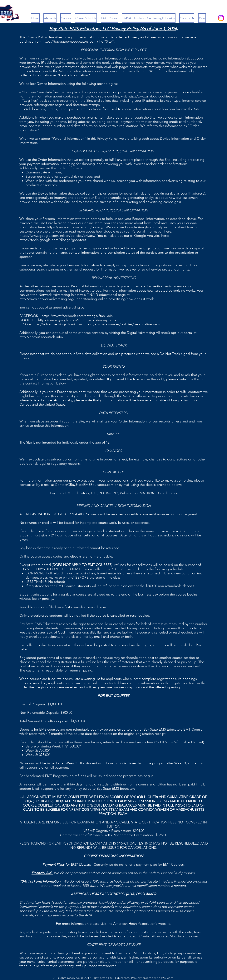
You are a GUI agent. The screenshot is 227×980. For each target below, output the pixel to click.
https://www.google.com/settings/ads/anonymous (77, 320)
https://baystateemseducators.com (69, 41)
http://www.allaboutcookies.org (152, 96)
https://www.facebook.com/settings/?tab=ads (77, 316)
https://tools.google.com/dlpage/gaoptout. (53, 240)
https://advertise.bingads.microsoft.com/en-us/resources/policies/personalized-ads (96, 324)
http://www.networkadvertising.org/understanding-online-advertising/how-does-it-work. (87, 299)
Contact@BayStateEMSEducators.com (84, 485)
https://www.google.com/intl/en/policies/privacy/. (58, 236)
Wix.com (167, 978)
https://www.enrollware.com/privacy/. (76, 227)
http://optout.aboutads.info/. (42, 337)
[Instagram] (221, 18)
